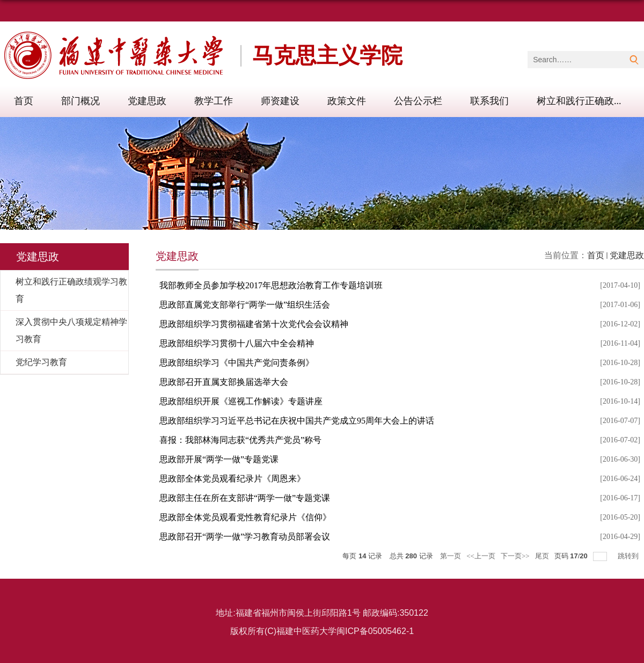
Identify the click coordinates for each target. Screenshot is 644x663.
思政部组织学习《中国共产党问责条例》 (237, 363)
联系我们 (489, 101)
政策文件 (347, 101)
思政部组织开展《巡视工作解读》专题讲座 (241, 401)
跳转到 (629, 556)
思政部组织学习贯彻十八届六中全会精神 (237, 343)
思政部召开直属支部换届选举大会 (224, 382)
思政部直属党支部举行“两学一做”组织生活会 (245, 305)
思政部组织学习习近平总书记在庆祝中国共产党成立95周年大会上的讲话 (297, 421)
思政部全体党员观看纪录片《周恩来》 (232, 479)
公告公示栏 (418, 101)
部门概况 (80, 101)
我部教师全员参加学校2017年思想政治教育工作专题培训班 (271, 285)
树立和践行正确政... (579, 101)
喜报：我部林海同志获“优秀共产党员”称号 (240, 440)
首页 (24, 101)
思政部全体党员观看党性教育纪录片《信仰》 (245, 517)
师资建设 (280, 101)
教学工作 (214, 101)
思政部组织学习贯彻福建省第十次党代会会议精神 (254, 324)
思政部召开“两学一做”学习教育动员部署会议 (245, 537)
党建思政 (147, 101)
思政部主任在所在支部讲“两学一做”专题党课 (245, 498)
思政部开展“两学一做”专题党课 (219, 459)
